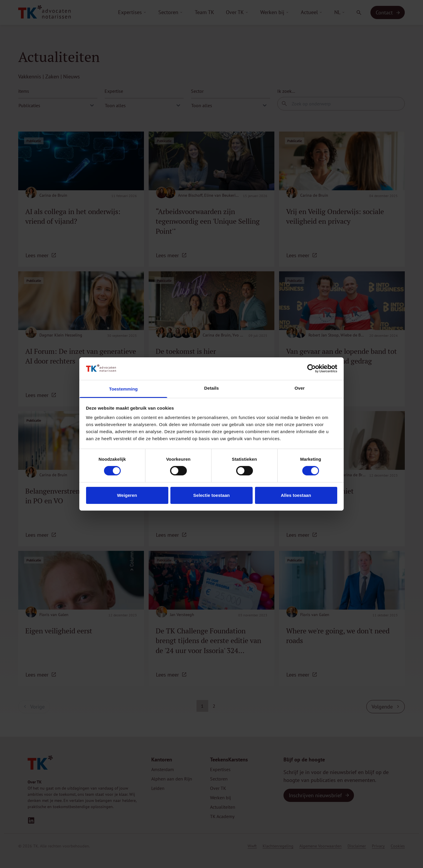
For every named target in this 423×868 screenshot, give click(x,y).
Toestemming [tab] (123, 389)
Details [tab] (211, 388)
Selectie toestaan (211, 495)
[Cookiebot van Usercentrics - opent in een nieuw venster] (312, 369)
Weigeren (127, 495)
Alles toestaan (296, 495)
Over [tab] (300, 388)
